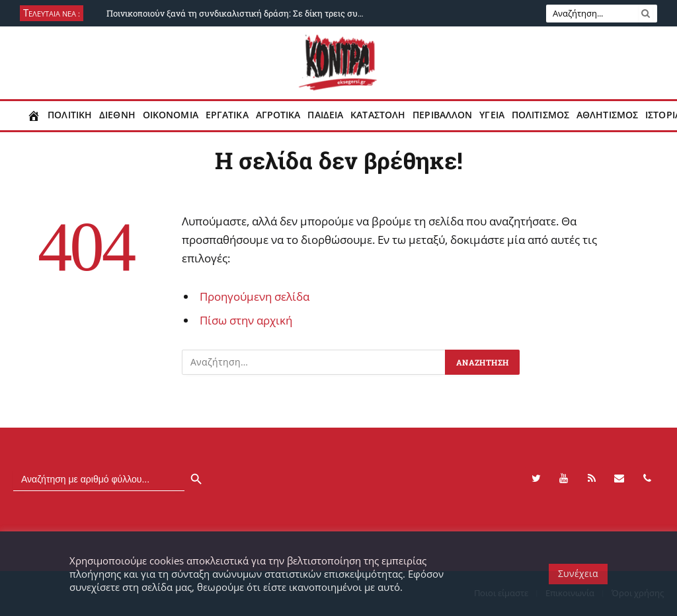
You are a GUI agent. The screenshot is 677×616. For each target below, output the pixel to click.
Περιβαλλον (442, 115)
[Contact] (619, 479)
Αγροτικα (278, 115)
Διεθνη (117, 115)
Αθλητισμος (607, 115)
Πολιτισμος (540, 115)
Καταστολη (378, 115)
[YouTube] (564, 479)
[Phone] (647, 479)
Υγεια (492, 115)
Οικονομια (171, 115)
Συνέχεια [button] (578, 573)
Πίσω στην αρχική (246, 320)
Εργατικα (227, 115)
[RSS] (592, 479)
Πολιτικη (70, 115)
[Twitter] (536, 479)
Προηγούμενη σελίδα (255, 296)
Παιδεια (325, 115)
